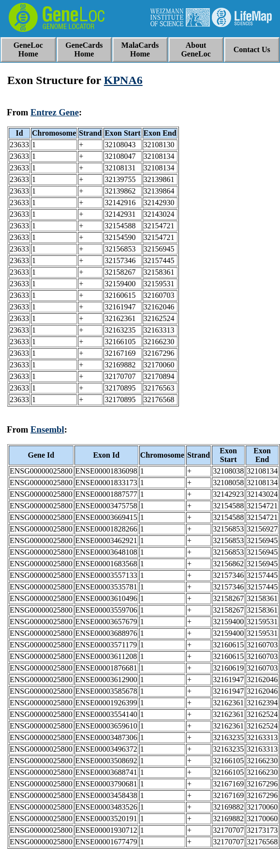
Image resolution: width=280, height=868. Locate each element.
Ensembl (47, 429)
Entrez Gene (55, 112)
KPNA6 (123, 80)
